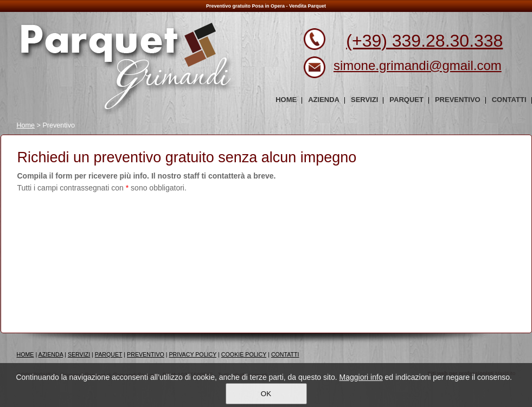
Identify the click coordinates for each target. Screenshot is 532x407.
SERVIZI (79, 354)
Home (26, 125)
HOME (25, 354)
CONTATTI (285, 354)
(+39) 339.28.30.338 (424, 41)
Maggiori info (361, 377)
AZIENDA (51, 354)
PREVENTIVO (146, 354)
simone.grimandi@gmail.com (418, 65)
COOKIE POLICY (244, 354)
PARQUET (109, 354)
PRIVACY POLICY (193, 354)
